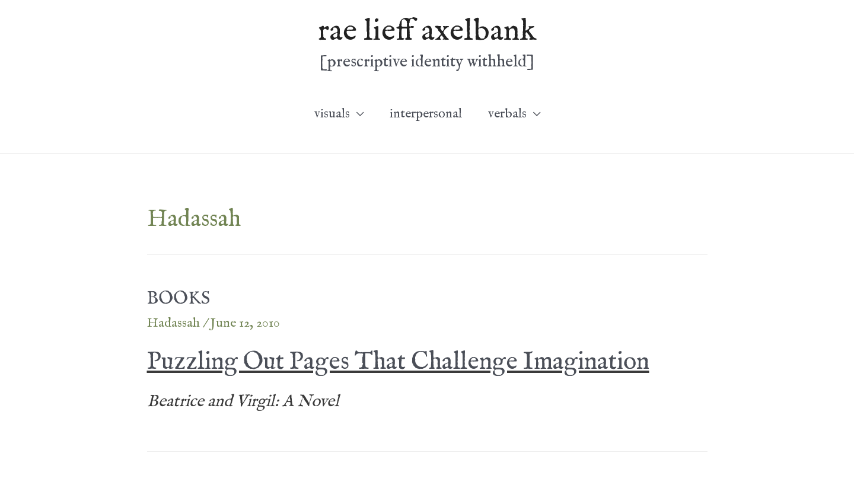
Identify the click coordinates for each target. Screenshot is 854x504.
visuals (332, 114)
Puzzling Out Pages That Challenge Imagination (398, 362)
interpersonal (426, 114)
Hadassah (173, 323)
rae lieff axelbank (427, 31)
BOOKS (179, 299)
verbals (507, 114)
